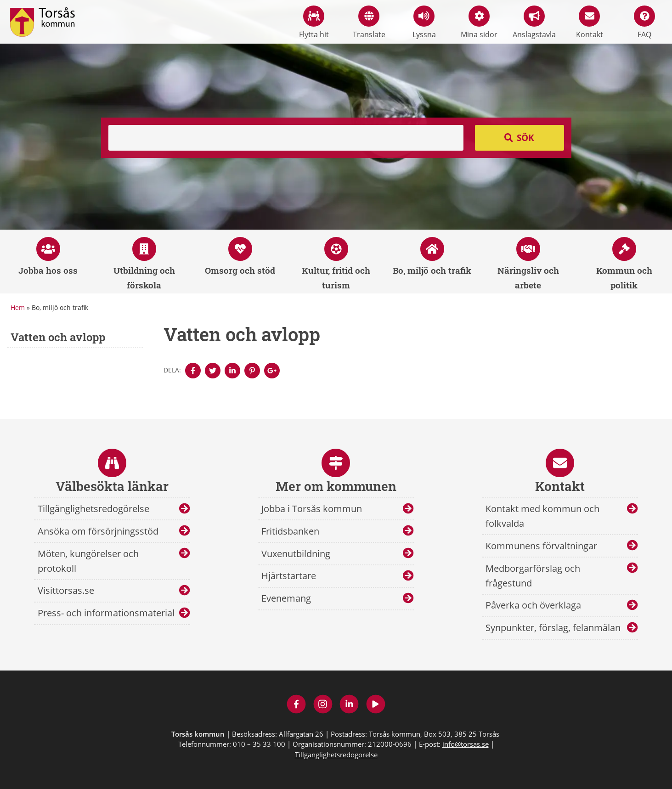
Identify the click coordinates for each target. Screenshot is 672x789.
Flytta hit (314, 23)
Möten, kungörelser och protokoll (88, 561)
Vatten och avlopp (58, 337)
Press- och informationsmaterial (106, 613)
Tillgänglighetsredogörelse (93, 509)
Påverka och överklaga (533, 605)
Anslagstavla (534, 23)
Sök (525, 138)
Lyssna (424, 23)
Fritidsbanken (290, 531)
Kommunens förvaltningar (541, 546)
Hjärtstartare (289, 576)
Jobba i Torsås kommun (312, 509)
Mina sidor (479, 23)
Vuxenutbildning (296, 554)
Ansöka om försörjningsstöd (98, 531)
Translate (369, 23)
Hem (18, 307)
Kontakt (590, 23)
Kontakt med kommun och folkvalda (542, 516)
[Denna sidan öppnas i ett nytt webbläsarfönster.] (193, 371)
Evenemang (286, 598)
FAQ (644, 23)
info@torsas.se (466, 744)
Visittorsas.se (66, 590)
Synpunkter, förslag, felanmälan (553, 628)
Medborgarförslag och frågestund (533, 576)
